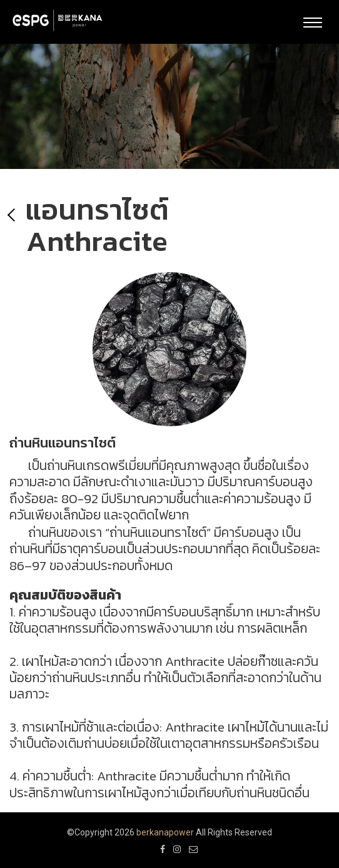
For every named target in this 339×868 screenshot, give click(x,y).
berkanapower (165, 832)
